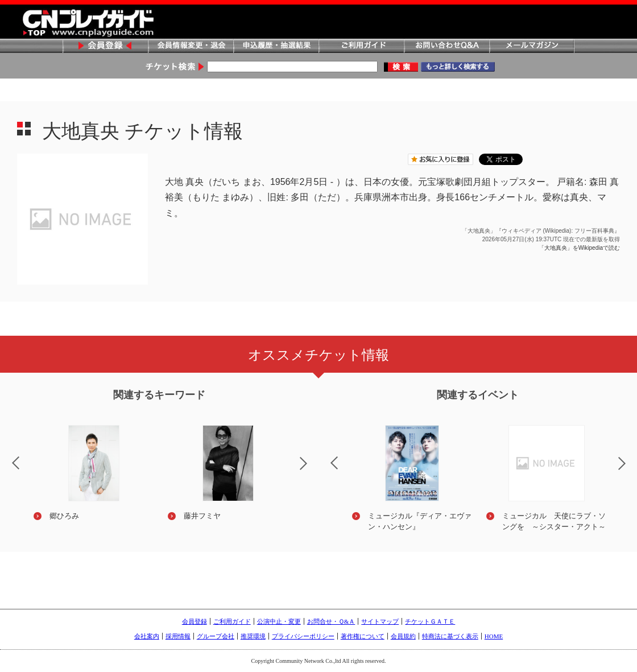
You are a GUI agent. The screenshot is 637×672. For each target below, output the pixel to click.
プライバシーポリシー (303, 636)
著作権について (363, 636)
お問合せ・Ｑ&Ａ (331, 621)
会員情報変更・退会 (191, 46)
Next (313, 471)
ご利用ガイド (361, 46)
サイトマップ (380, 621)
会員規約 (403, 636)
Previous (325, 456)
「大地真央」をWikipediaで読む (579, 248)
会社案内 (147, 636)
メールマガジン (532, 46)
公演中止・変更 (279, 621)
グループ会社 (216, 636)
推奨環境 (253, 636)
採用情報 (178, 636)
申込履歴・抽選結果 (276, 46)
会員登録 (105, 46)
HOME (494, 636)
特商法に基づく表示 (450, 636)
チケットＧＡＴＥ (430, 621)
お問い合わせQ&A (446, 46)
